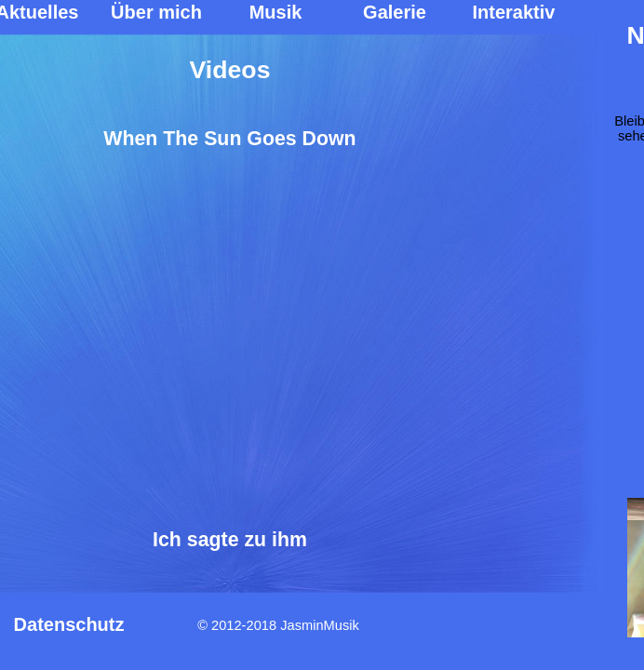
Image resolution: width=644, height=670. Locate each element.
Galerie (395, 12)
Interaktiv (514, 12)
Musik (276, 12)
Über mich (156, 12)
